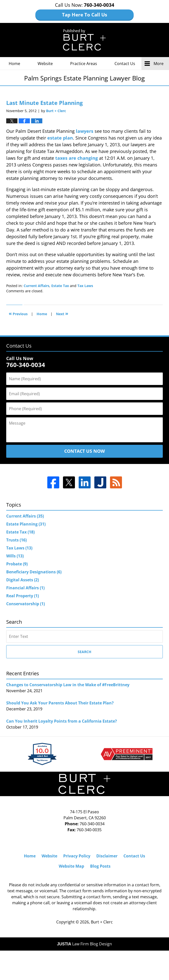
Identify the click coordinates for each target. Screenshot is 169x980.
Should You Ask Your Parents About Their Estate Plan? (60, 703)
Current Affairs (36, 286)
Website (45, 64)
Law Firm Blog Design (84, 944)
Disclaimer (107, 856)
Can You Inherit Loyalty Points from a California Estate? (62, 721)
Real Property (23, 596)
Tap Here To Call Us (84, 15)
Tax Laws (85, 286)
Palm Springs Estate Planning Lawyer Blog (84, 40)
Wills (15, 556)
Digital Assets (23, 580)
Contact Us (125, 64)
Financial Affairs (25, 588)
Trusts (16, 540)
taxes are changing (77, 158)
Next (62, 313)
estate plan (60, 138)
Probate (17, 564)
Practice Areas (84, 64)
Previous (18, 313)
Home (14, 64)
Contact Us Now (84, 451)
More (159, 64)
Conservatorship (26, 604)
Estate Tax (60, 286)
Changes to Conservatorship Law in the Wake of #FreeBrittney (68, 685)
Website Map (71, 866)
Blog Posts (100, 866)
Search (84, 652)
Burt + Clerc (102, 922)
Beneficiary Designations (34, 572)
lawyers (85, 131)
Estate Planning (26, 524)
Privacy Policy (77, 856)
